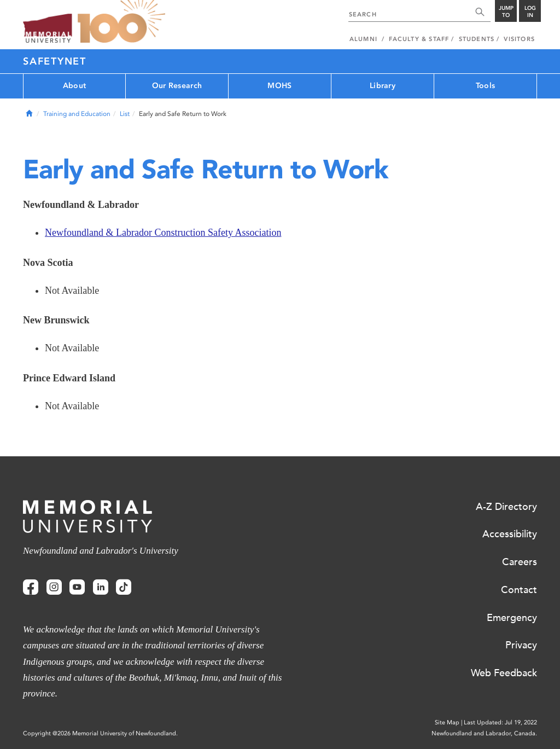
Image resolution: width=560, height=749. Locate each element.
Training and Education (77, 114)
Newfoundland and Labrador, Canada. (484, 733)
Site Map (447, 722)
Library (383, 86)
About (74, 86)
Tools (485, 86)
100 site (121, 22)
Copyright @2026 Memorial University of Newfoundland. (100, 733)
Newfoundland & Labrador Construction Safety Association (163, 233)
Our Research (177, 86)
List (125, 114)
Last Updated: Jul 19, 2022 (500, 722)
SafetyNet (55, 61)
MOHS (279, 86)
